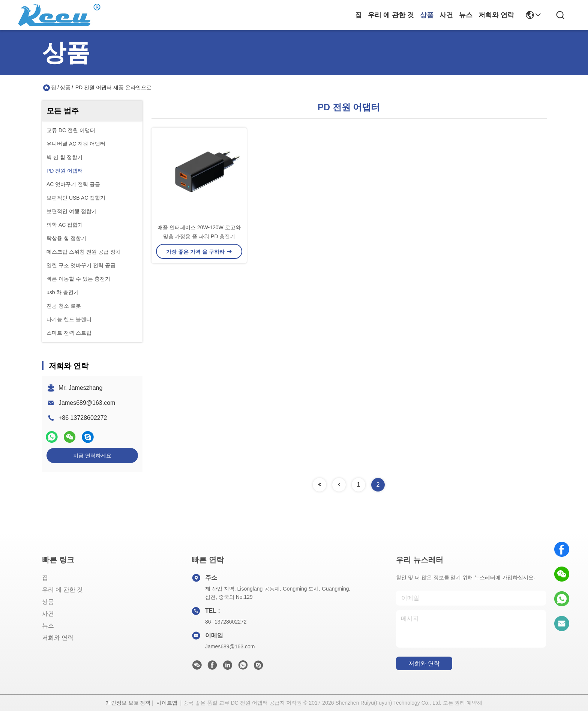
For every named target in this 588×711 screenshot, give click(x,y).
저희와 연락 (496, 15)
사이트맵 (167, 703)
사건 (446, 15)
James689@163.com (87, 403)
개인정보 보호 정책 (128, 703)
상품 (427, 15)
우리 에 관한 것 (391, 15)
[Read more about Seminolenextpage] (319, 485)
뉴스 (466, 15)
